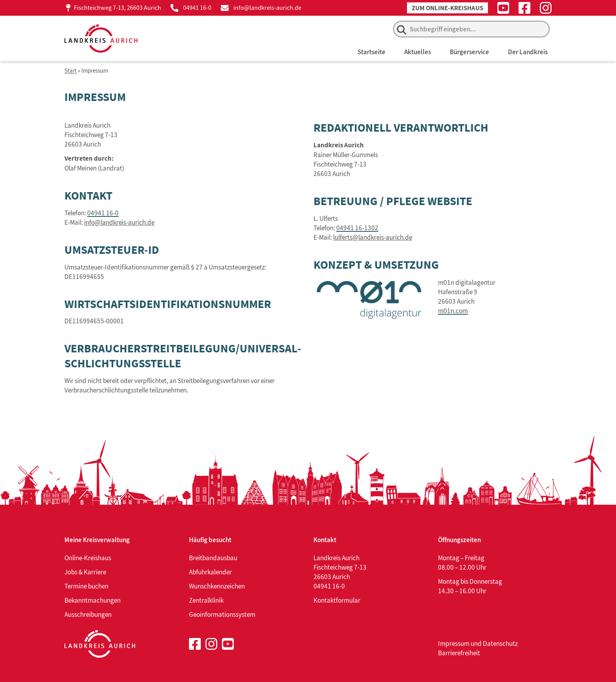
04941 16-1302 (357, 227)
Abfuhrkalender (210, 572)
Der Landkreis (528, 52)
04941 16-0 (197, 8)
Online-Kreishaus (88, 558)
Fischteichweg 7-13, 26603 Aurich (117, 8)
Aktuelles (418, 52)
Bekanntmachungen (93, 600)
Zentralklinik (206, 600)
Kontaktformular (337, 600)
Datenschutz (500, 643)
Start (71, 71)
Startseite (371, 52)
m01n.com (453, 311)
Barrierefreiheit (459, 653)
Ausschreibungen (88, 614)
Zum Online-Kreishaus (447, 8)
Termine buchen (86, 586)
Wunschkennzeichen (217, 586)
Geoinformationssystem (222, 614)
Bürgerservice (469, 52)
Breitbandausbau (213, 558)
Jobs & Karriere (85, 572)
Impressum (454, 643)
